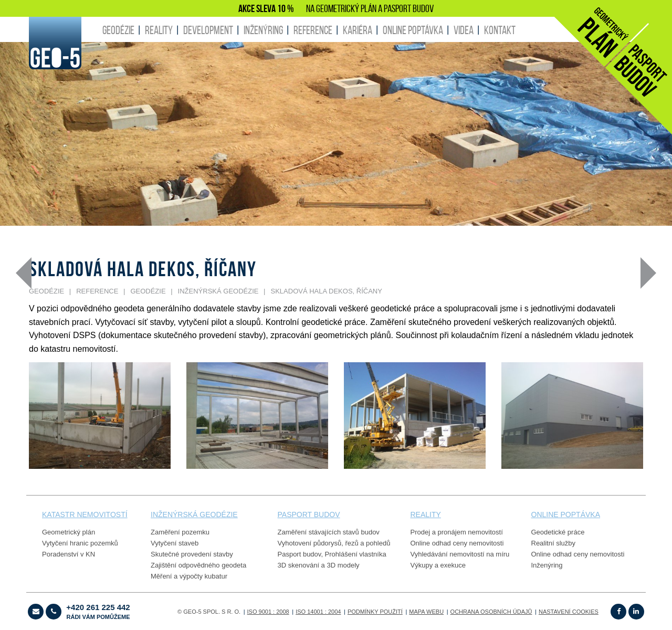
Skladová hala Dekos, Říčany (327, 291)
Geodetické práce (558, 532)
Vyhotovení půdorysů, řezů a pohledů (334, 543)
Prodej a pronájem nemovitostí (457, 532)
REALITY (159, 30)
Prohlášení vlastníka (356, 554)
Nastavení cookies (569, 612)
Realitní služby (554, 543)
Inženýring (547, 565)
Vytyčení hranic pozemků (80, 543)
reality (426, 514)
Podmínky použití (375, 612)
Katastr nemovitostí (85, 514)
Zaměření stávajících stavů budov (329, 532)
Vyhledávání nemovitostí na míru (460, 554)
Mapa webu (426, 612)
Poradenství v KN (69, 554)
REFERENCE (313, 30)
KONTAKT (500, 30)
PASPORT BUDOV (409, 8)
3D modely (343, 565)
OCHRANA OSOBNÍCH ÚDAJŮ (491, 612)
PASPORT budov (309, 514)
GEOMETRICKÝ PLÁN (346, 8)
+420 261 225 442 (98, 611)
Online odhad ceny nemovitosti (457, 543)
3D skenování (299, 565)
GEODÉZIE (118, 30)
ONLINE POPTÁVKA (413, 30)
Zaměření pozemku (180, 532)
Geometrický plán (69, 532)
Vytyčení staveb (175, 543)
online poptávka (566, 514)
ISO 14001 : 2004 (318, 612)
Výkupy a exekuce (438, 565)
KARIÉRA (358, 30)
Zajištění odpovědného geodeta (198, 565)
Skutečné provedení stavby (192, 554)
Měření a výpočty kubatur (189, 576)
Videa (464, 30)
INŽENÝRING (263, 30)
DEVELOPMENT (208, 30)
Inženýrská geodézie (218, 291)
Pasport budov (300, 554)
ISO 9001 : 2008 (268, 612)
